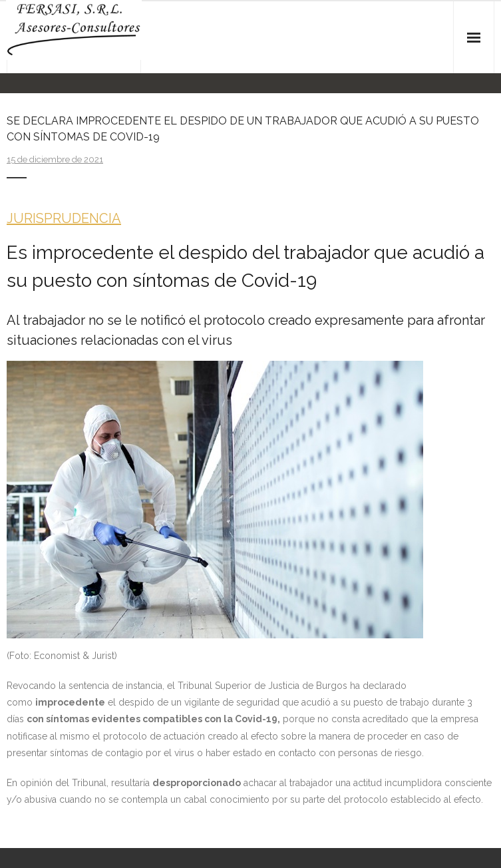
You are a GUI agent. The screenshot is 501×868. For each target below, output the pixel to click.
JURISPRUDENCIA (64, 218)
